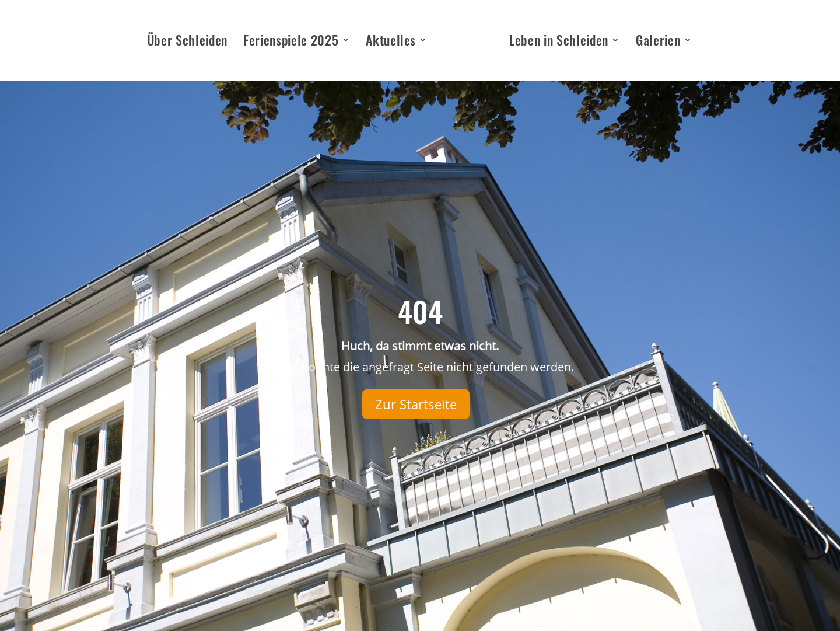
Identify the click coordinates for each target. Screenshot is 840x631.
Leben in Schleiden (559, 42)
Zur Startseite (416, 404)
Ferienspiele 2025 (291, 42)
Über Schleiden (187, 42)
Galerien (658, 42)
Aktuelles (391, 42)
